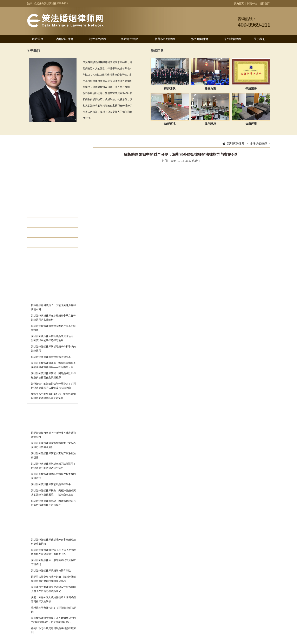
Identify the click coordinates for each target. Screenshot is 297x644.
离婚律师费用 (46, 263)
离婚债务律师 (46, 273)
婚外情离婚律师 (48, 232)
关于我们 (259, 39)
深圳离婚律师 (236, 144)
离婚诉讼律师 (65, 39)
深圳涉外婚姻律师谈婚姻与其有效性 (51, 571)
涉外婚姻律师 (200, 39)
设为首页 (239, 4)
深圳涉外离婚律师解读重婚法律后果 (51, 357)
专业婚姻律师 (46, 243)
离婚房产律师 (46, 212)
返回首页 (265, 4)
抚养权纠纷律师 (165, 39)
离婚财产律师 (130, 39)
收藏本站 (252, 4)
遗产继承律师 (232, 39)
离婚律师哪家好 (48, 253)
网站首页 (38, 39)
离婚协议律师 (97, 39)
